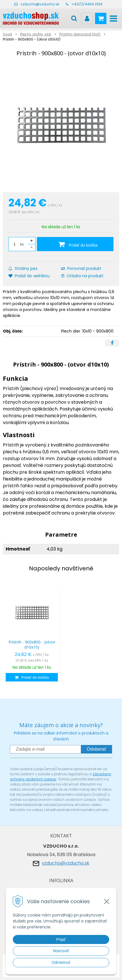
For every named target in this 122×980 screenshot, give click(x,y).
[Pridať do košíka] (75, 244)
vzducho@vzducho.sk (40, 4)
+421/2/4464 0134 (87, 4)
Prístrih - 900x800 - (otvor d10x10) (32, 644)
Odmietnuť (61, 962)
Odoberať (96, 749)
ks (22, 244)
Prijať (61, 939)
